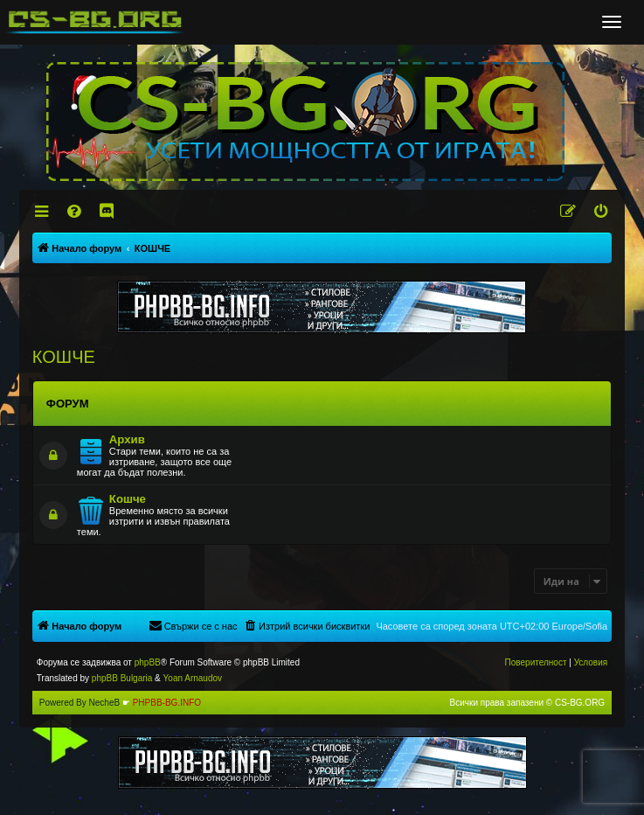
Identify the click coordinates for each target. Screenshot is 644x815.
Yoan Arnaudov (193, 678)
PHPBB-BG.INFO (167, 703)
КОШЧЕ (64, 357)
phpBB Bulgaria (122, 678)
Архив (127, 439)
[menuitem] (75, 212)
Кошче (128, 499)
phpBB (148, 662)
